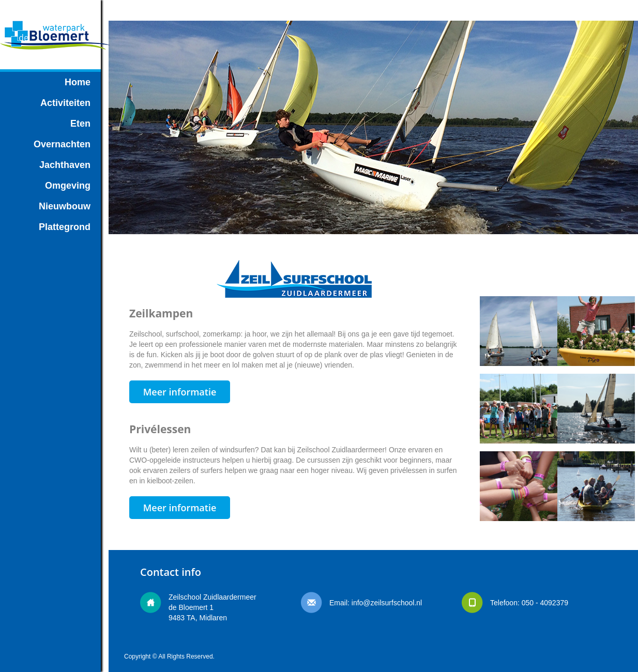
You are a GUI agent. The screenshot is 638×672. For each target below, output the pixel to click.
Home (78, 82)
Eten (80, 124)
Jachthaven (65, 165)
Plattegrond (65, 227)
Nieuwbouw (65, 206)
